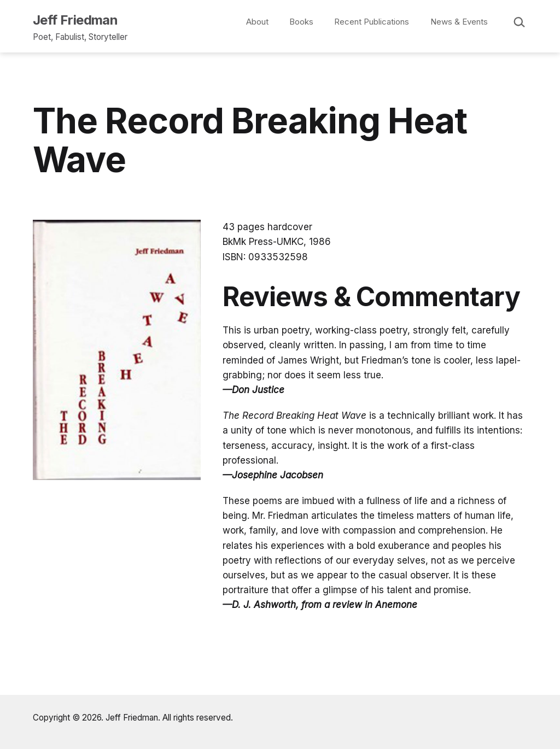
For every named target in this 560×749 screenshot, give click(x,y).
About (257, 22)
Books (301, 22)
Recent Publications (372, 22)
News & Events (459, 22)
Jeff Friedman (75, 20)
